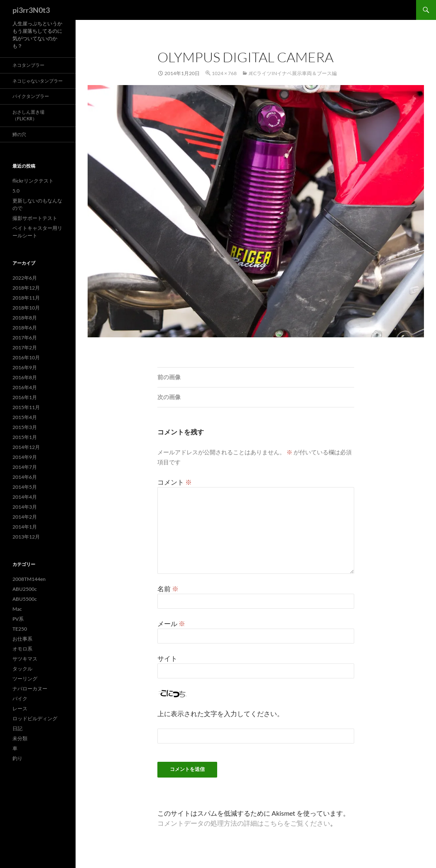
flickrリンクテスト (33, 181)
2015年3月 (25, 427)
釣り (17, 758)
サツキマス (25, 659)
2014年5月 (25, 487)
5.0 (16, 191)
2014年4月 (25, 497)
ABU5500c (25, 599)
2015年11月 (26, 407)
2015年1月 (25, 437)
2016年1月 (25, 397)
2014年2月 (25, 517)
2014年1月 (25, 527)
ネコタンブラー (28, 65)
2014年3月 (25, 507)
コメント (175, 482)
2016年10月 (26, 357)
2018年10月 (26, 308)
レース (20, 708)
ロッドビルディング (35, 718)
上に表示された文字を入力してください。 (220, 713)
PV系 (18, 619)
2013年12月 (26, 537)
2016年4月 (25, 387)
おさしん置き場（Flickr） (28, 115)
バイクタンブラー (31, 96)
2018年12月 (26, 288)
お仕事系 (22, 639)
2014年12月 (26, 447)
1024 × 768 (224, 73)
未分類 (20, 738)
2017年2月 (25, 347)
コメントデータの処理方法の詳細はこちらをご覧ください (244, 823)
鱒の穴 (19, 134)
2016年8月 (25, 377)
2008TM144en (29, 579)
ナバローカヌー (30, 689)
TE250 (20, 629)
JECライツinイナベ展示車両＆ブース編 (293, 73)
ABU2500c (25, 589)
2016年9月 (25, 367)
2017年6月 (25, 338)
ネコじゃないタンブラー (38, 81)
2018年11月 (26, 298)
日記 (17, 728)
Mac (17, 609)
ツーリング (25, 679)
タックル (22, 669)
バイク (20, 699)
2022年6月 (25, 278)
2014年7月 (25, 467)
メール (171, 623)
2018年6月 (25, 328)
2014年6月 (25, 477)
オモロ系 (22, 649)
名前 (168, 589)
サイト (167, 658)
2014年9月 (25, 457)
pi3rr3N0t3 (31, 10)
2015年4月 (25, 417)
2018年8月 (25, 318)
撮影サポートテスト (35, 218)
